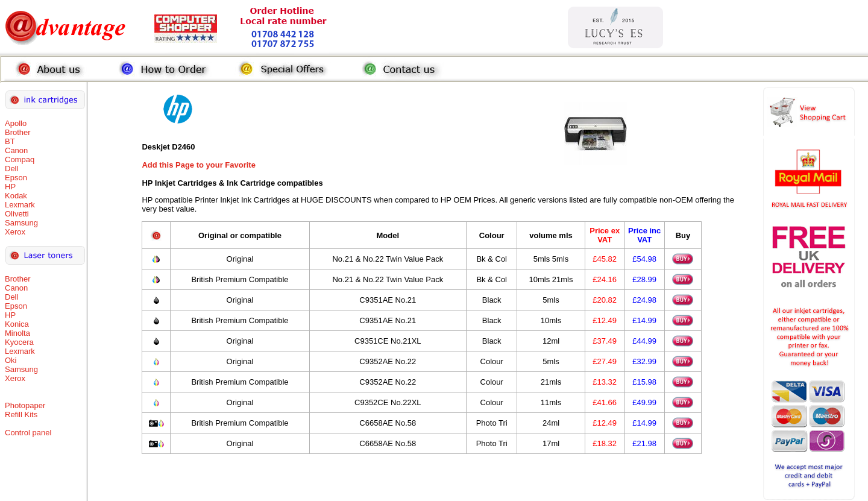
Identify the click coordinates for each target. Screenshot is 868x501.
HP (10, 187)
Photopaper (25, 405)
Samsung (21, 223)
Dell (11, 169)
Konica (17, 324)
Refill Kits (21, 414)
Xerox (15, 232)
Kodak (16, 196)
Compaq (20, 159)
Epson (16, 178)
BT (10, 141)
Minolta (17, 333)
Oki (11, 360)
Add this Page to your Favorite (199, 165)
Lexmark (20, 205)
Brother (18, 132)
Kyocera (19, 342)
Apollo (16, 123)
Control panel (28, 433)
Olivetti (17, 214)
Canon (16, 150)
